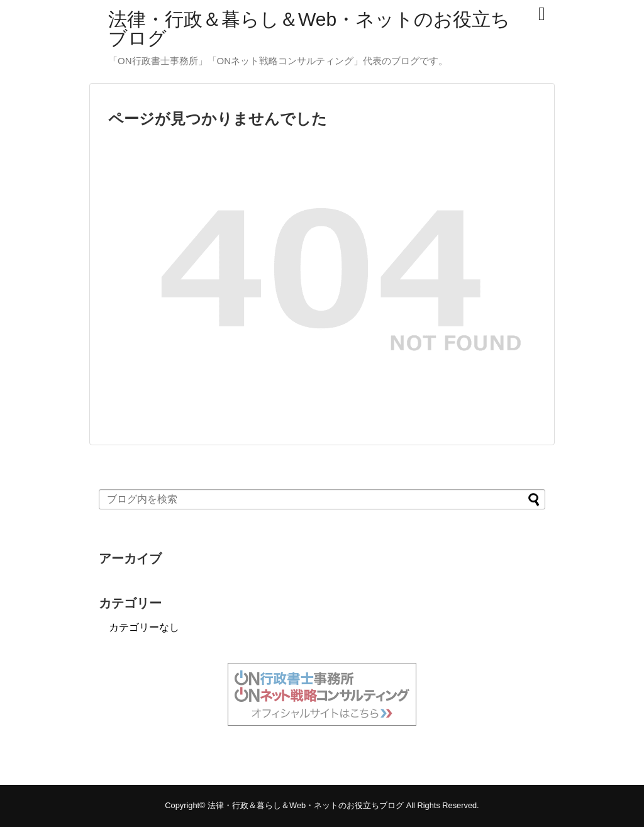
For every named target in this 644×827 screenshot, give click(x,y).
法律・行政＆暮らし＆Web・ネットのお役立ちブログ (309, 29)
